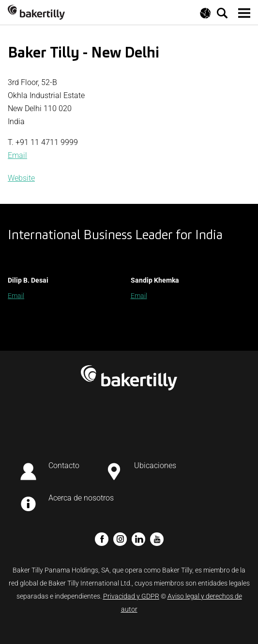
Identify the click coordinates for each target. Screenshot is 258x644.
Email (17, 155)
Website (21, 178)
